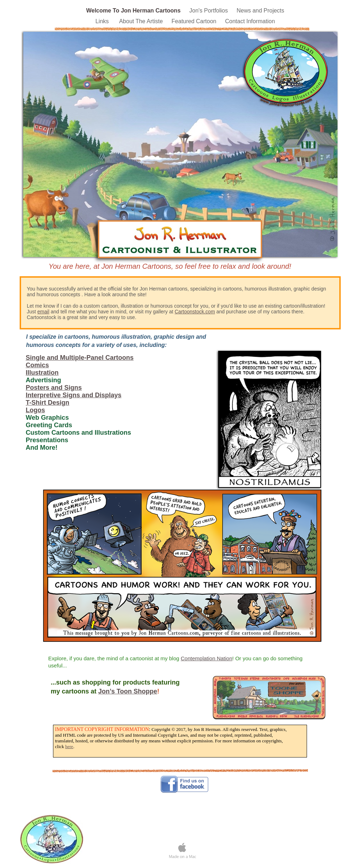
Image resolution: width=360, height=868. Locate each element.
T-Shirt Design (47, 403)
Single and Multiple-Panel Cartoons (80, 358)
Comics (37, 365)
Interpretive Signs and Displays (74, 395)
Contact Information (250, 21)
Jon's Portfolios (209, 11)
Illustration (42, 373)
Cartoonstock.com (195, 312)
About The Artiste (142, 21)
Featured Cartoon (195, 21)
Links (104, 21)
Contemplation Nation (206, 658)
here (69, 746)
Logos (35, 410)
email (43, 312)
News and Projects (260, 11)
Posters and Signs (54, 388)
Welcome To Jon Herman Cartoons (134, 11)
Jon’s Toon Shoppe (128, 691)
